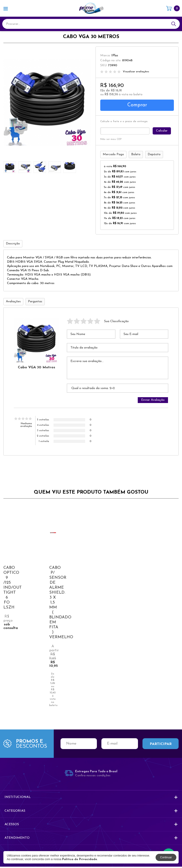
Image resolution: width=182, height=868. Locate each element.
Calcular (162, 131)
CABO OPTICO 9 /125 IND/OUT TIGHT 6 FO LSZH (13, 589)
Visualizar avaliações (136, 72)
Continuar (166, 857)
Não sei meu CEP (111, 139)
